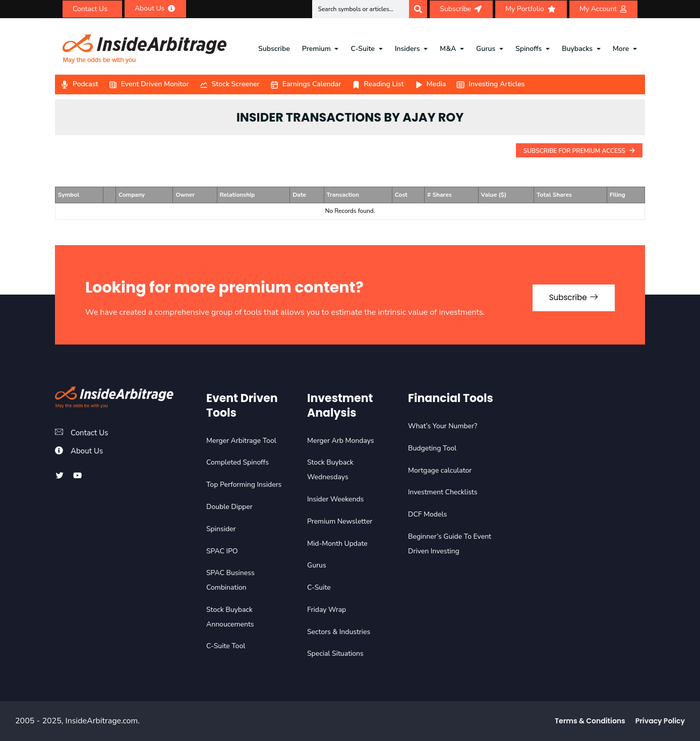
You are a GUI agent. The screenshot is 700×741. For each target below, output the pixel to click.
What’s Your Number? (443, 426)
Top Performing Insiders (244, 484)
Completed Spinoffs (238, 462)
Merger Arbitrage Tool (241, 441)
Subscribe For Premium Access (579, 151)
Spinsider (221, 529)
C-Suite (363, 49)
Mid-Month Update (337, 544)
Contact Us (91, 433)
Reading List (378, 84)
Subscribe (274, 49)
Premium (316, 49)
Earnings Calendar (306, 84)
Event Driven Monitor (149, 84)
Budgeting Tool (432, 448)
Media (430, 84)
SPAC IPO (222, 551)
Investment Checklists (443, 492)
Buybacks (577, 49)
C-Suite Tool (226, 646)
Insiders (407, 49)
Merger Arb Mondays (341, 441)
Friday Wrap (327, 610)
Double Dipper (229, 507)
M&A (448, 49)
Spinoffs (529, 49)
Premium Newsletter (340, 521)
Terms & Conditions (590, 721)
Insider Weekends (335, 499)
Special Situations (335, 653)
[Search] (418, 9)
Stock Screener (229, 84)
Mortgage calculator (440, 470)
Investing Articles (490, 84)
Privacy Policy (660, 721)
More (621, 49)
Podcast (79, 84)
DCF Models (427, 514)
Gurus (486, 49)
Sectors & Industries (339, 632)
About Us (88, 451)
